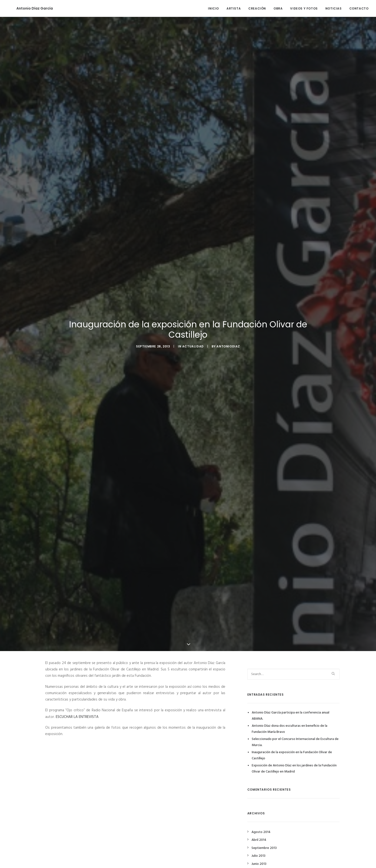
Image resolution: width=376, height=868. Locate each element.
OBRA (278, 8)
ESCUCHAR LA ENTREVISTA (77, 717)
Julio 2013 (258, 856)
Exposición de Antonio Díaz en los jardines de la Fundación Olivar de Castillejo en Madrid (294, 769)
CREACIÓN (257, 8)
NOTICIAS (334, 8)
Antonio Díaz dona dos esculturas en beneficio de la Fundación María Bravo (290, 729)
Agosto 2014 (261, 832)
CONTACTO (359, 8)
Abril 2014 (259, 840)
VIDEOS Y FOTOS (304, 8)
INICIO (213, 8)
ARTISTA (234, 8)
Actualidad (193, 346)
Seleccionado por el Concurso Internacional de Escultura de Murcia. (295, 742)
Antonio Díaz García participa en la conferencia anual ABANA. (291, 716)
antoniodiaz (228, 346)
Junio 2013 (259, 864)
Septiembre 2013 (264, 848)
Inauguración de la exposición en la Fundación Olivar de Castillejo (292, 755)
